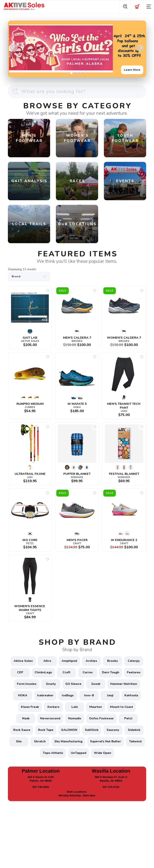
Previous (14, 48)
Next (140, 48)
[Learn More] (77, 49)
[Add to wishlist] (48, 291)
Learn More (132, 70)
